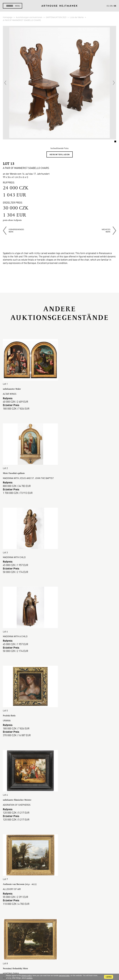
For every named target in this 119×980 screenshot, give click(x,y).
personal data (64, 976)
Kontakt (60, 950)
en (111, 6)
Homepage (8, 17)
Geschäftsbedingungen (60, 886)
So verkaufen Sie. (60, 876)
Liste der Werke (77, 17)
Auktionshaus (60, 862)
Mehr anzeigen (60, 831)
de (115, 6)
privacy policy (27, 976)
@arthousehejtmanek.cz (59, 960)
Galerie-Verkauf (59, 865)
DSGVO (60, 889)
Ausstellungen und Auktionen (29, 17)
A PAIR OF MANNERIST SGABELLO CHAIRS (22, 20)
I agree (109, 977)
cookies (29, 978)
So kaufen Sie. (60, 872)
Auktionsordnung (60, 879)
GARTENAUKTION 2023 (56, 17)
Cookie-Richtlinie (60, 893)
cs (108, 6)
